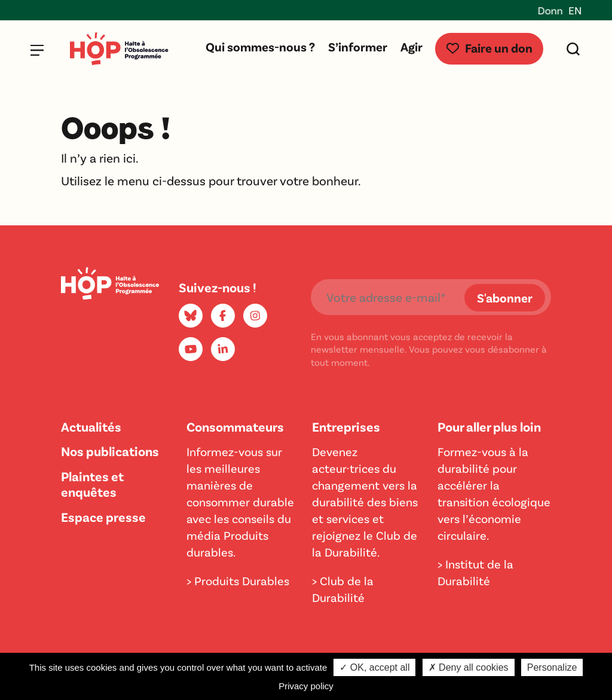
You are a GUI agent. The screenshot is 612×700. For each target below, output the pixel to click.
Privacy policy (306, 686)
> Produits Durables (238, 580)
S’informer (358, 46)
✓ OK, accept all (374, 667)
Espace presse (103, 516)
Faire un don (489, 48)
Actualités (91, 426)
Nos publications (110, 451)
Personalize (552, 667)
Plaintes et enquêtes (92, 484)
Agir (411, 46)
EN (575, 10)
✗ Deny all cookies (469, 667)
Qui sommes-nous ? (260, 46)
